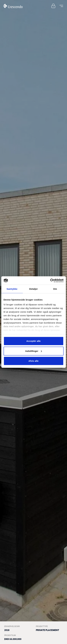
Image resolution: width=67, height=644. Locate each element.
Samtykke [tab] (12, 289)
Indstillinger (34, 351)
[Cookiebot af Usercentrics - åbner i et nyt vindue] (50, 280)
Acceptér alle (33, 341)
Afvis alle (34, 361)
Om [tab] (55, 289)
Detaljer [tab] (34, 289)
